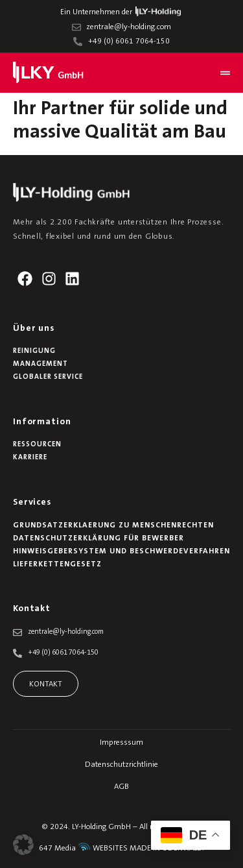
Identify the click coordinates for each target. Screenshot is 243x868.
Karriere (30, 458)
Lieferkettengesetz (57, 564)
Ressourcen (37, 445)
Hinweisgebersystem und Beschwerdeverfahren (121, 551)
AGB (121, 787)
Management (40, 364)
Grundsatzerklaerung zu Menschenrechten (113, 525)
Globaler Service (48, 377)
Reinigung (34, 351)
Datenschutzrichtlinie (121, 765)
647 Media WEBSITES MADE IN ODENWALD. (121, 849)
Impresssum (121, 743)
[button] (23, 845)
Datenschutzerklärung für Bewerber (98, 538)
